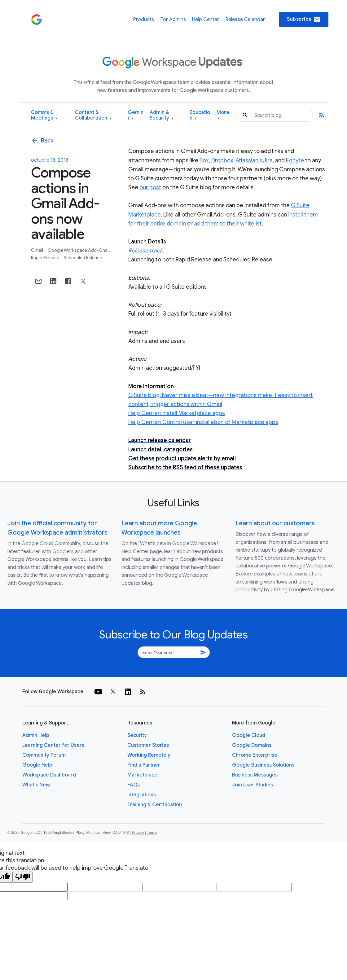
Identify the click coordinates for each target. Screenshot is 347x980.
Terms (152, 833)
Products (143, 20)
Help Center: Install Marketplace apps (177, 413)
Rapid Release (46, 258)
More (223, 115)
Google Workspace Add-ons (78, 250)
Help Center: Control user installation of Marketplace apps (203, 422)
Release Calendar (245, 20)
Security (137, 735)
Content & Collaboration (93, 115)
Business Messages (255, 775)
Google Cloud (249, 735)
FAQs (134, 785)
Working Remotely (149, 755)
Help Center (205, 20)
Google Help (37, 765)
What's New (36, 785)
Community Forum (44, 755)
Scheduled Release (83, 258)
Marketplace (142, 775)
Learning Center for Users (53, 745)
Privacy (138, 833)
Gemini (136, 115)
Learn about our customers (275, 523)
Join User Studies (253, 785)
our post (150, 187)
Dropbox (222, 160)
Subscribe (304, 20)
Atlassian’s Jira (254, 160)
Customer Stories (148, 745)
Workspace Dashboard (49, 775)
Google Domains (252, 745)
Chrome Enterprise (255, 755)
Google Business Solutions (263, 765)
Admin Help (36, 735)
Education (200, 115)
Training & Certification (155, 805)
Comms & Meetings (44, 115)
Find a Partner (144, 765)
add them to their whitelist (228, 224)
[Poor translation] (23, 877)
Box (204, 160)
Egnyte (295, 160)
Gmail (37, 250)
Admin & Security (162, 115)
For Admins (173, 20)
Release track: (146, 251)
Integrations (142, 795)
